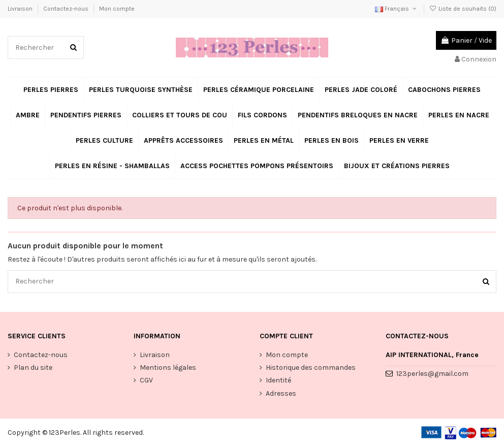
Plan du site (33, 368)
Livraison (21, 9)
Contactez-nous (67, 9)
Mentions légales (168, 368)
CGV (146, 381)
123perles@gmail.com (432, 374)
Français (397, 9)
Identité (278, 381)
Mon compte (117, 9)
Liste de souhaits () (463, 9)
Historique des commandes (311, 368)
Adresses (281, 393)
